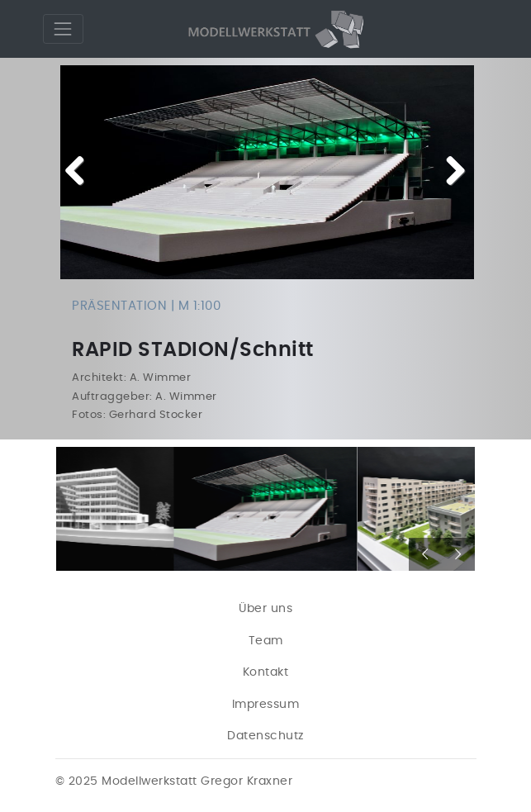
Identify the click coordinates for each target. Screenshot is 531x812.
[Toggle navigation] (63, 28)
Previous (81, 172)
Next (449, 172)
